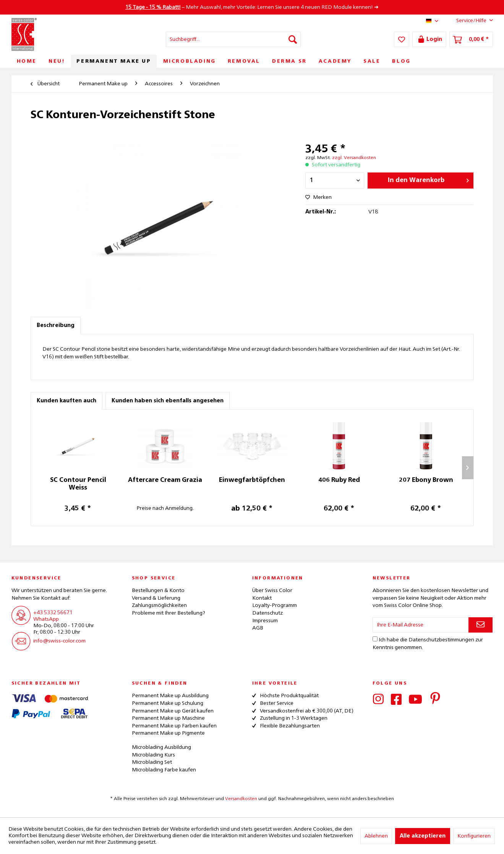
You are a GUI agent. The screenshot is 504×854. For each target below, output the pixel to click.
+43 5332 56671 (53, 613)
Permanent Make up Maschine (168, 718)
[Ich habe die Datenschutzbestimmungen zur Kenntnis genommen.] (375, 639)
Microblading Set (152, 762)
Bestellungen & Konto (158, 590)
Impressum (265, 621)
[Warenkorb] (471, 39)
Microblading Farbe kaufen (164, 770)
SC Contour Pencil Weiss (78, 484)
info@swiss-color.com (59, 641)
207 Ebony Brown (426, 480)
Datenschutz (267, 613)
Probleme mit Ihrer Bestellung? (169, 613)
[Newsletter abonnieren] (481, 625)
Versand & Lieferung (156, 598)
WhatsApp (46, 619)
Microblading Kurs (153, 755)
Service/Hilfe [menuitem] (469, 20)
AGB (258, 628)
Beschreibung (56, 325)
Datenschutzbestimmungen (441, 640)
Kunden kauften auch (66, 401)
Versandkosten (241, 799)
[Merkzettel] (402, 39)
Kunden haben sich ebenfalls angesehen (168, 401)
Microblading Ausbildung (161, 747)
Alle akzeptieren (423, 836)
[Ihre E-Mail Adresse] (421, 625)
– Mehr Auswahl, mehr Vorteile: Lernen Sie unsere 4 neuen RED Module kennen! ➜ (252, 7)
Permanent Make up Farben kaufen (174, 726)
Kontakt (262, 598)
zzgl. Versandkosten (354, 158)
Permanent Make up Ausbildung (170, 696)
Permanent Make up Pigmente (168, 733)
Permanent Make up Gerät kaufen (173, 711)
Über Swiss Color (272, 590)
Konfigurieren (474, 836)
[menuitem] (233, 39)
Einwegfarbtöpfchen (252, 480)
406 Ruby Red (339, 480)
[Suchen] (293, 39)
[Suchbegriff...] (233, 39)
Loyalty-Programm (275, 605)
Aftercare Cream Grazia (165, 480)
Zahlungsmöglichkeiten (159, 605)
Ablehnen (376, 836)
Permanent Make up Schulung (168, 703)
